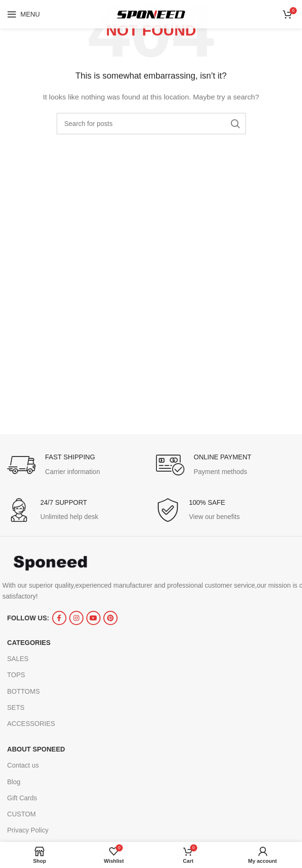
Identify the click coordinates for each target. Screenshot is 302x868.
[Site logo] (151, 14)
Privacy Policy (28, 830)
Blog (14, 782)
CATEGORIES (29, 643)
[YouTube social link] (93, 618)
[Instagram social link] (76, 618)
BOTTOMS (23, 691)
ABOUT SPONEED (36, 749)
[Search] (151, 124)
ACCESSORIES (31, 724)
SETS (16, 707)
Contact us (23, 765)
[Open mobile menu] (23, 14)
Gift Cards (22, 798)
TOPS (16, 675)
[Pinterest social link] (110, 618)
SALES (18, 659)
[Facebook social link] (59, 618)
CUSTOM (21, 814)
